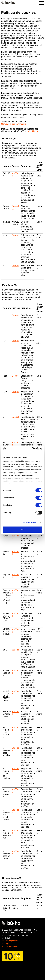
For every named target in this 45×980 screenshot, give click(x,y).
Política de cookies (10, 946)
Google (15, 235)
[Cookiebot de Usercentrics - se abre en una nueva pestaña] (32, 449)
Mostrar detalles (30, 522)
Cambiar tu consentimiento (14, 124)
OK (22, 530)
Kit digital (6, 938)
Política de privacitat (10, 941)
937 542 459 (24, 936)
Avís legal (6, 944)
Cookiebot (33, 131)
